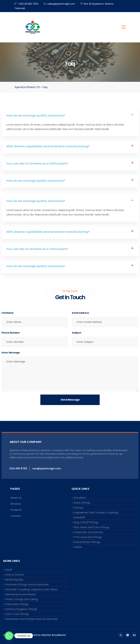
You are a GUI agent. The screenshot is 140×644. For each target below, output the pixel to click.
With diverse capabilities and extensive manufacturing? (48, 146)
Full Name (8, 313)
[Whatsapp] (9, 636)
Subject (77, 333)
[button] (70, 116)
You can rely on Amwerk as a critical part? (37, 163)
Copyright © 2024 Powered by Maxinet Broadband (35, 635)
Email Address (80, 313)
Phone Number (11, 333)
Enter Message (11, 353)
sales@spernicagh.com (59, 4)
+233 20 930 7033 (26, 4)
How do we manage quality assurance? (36, 115)
